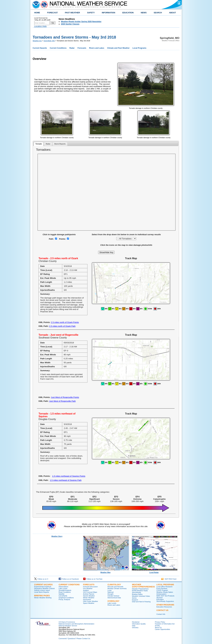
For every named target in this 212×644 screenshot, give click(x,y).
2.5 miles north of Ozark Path (62, 326)
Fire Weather (88, 588)
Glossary (135, 627)
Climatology (114, 585)
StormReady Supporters (165, 601)
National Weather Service (68, 626)
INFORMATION (108, 13)
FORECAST (52, 13)
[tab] (39, 144)
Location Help (41, 26)
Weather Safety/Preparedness (143, 586)
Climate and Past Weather (118, 48)
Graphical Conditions (66, 598)
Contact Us (162, 610)
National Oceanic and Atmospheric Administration (77, 624)
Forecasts (82, 48)
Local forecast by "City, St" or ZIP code (42, 19)
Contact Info (161, 614)
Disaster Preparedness (140, 589)
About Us (158, 627)
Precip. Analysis (64, 599)
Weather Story (57, 536)
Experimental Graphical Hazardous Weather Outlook (44, 588)
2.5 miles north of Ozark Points (65, 322)
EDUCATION (128, 13)
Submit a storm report (42, 590)
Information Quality (139, 624)
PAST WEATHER (72, 13)
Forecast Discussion (90, 587)
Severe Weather (89, 596)
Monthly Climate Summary (117, 588)
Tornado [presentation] (39, 144)
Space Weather (89, 603)
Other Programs (165, 605)
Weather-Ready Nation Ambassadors (165, 593)
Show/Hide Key (106, 252)
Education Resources (164, 607)
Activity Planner (89, 594)
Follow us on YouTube (93, 579)
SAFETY (91, 13)
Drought (111, 594)
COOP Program (162, 590)
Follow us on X (41, 579)
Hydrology (113, 601)
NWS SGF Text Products (165, 596)
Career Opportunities (163, 629)
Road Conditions (65, 592)
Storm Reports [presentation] (60, 144)
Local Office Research (165, 587)
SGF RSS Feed (169, 579)
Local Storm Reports (42, 592)
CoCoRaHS (63, 596)
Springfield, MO (49, 41)
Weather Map (106, 572)
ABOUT (172, 13)
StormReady (137, 592)
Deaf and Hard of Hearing (141, 602)
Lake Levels (63, 588)
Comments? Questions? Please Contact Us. (75, 638)
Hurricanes (87, 599)
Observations (64, 587)
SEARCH (158, 13)
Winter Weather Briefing (43, 598)
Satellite (62, 594)
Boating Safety (137, 594)
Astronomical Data (114, 598)
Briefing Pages (42, 596)
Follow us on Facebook (69, 579)
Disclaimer (136, 622)
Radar (72, 48)
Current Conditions (58, 48)
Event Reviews (162, 588)
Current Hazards (40, 48)
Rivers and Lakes (97, 48)
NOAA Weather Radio (140, 591)
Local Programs (139, 48)
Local (110, 590)
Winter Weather (89, 598)
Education (160, 599)
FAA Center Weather (91, 601)
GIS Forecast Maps (90, 592)
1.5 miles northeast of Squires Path (66, 480)
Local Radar (155, 572)
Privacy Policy (160, 622)
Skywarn (160, 598)
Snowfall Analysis (65, 590)
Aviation (86, 590)
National (111, 592)
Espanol (135, 600)
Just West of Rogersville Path (63, 401)
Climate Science (113, 596)
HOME (37, 13)
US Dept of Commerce (67, 622)
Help (134, 626)
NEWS (144, 13)
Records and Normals (115, 587)
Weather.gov (37, 41)
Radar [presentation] (48, 144)
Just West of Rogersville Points (65, 397)
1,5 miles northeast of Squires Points (69, 476)
